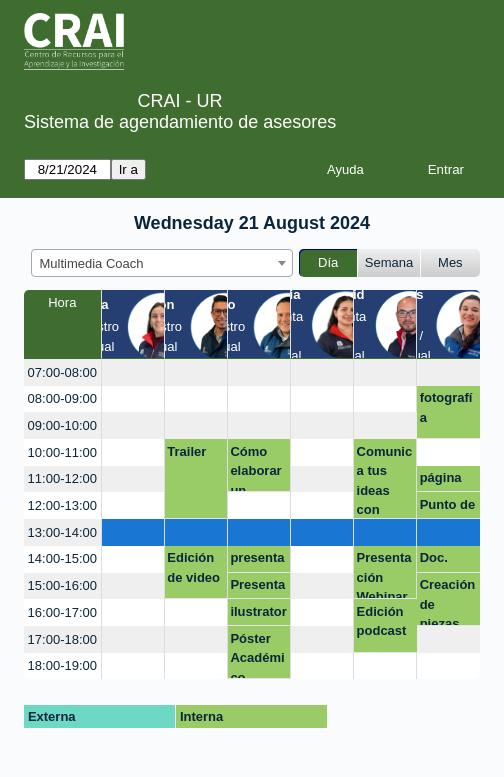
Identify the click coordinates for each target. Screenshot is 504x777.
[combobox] (162, 263)
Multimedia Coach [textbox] (92, 263)
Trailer (186, 451)
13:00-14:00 (62, 532)
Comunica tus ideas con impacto (385, 481)
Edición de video (193, 567)
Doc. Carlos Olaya (440, 561)
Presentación (257, 588)
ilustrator (258, 611)
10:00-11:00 (62, 452)
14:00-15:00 (62, 558)
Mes (450, 262)
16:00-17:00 (62, 612)
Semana (389, 262)
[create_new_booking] (133, 372)
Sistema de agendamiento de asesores (180, 122)
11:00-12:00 (62, 478)
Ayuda (345, 169)
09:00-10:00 (62, 425)
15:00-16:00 (62, 585)
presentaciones (257, 561)
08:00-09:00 (62, 398)
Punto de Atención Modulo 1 (448, 508)
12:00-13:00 (62, 505)
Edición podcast (382, 621)
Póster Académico (257, 655)
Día (328, 262)
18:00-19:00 (62, 665)
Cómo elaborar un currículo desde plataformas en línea (258, 468)
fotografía (446, 407)
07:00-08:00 (62, 372)
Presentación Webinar (384, 574)
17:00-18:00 (62, 639)
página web (441, 481)
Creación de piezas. (448, 601)
